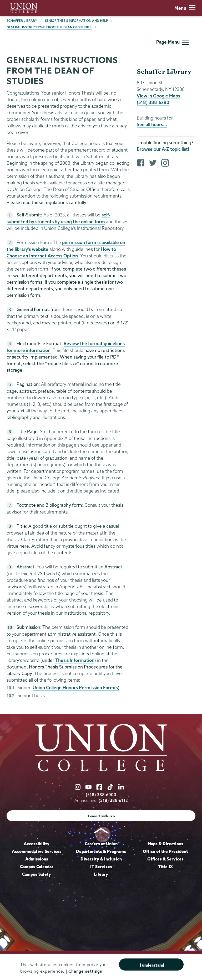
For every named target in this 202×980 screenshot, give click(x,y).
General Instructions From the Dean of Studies (49, 27)
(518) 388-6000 (101, 795)
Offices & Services (165, 859)
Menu (185, 8)
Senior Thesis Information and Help (77, 21)
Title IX (165, 867)
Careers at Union (101, 844)
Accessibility (37, 844)
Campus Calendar (37, 867)
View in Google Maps (158, 96)
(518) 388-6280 (153, 102)
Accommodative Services (37, 851)
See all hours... (152, 124)
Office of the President (165, 851)
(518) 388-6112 (113, 800)
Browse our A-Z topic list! (163, 149)
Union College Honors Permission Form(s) (76, 688)
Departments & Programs (101, 851)
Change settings (85, 971)
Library (101, 874)
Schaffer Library (22, 21)
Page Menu (173, 42)
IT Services (101, 867)
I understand (152, 965)
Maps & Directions (165, 844)
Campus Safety (37, 874)
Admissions (37, 859)
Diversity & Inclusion (101, 859)
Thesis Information (75, 660)
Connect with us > (102, 816)
